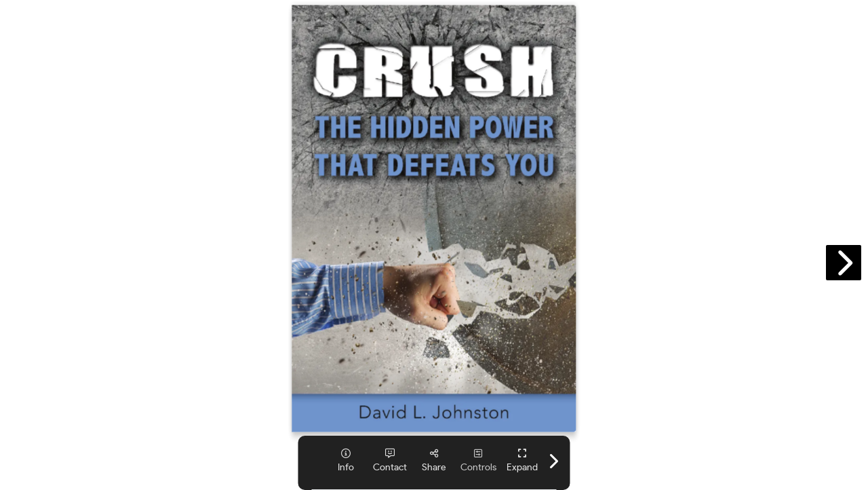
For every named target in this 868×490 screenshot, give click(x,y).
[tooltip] (346, 460)
